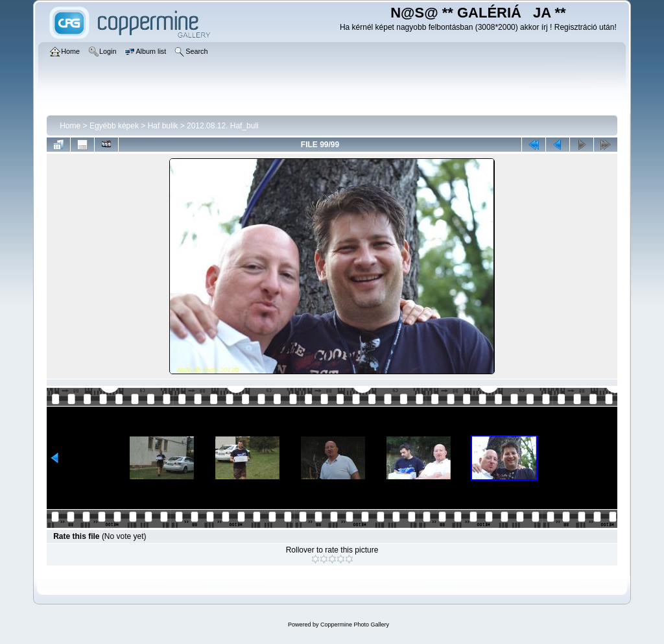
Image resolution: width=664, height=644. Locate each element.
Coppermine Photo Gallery (355, 625)
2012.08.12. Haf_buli (223, 126)
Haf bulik (163, 126)
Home (70, 126)
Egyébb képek (114, 126)
